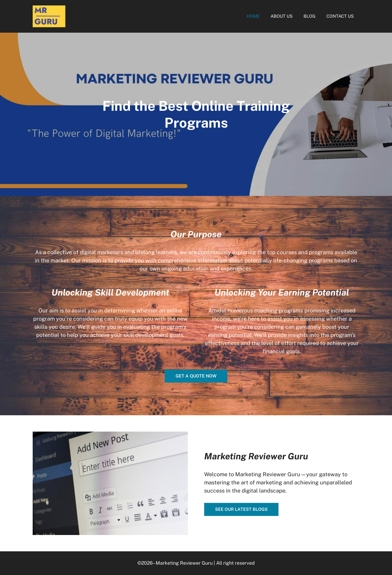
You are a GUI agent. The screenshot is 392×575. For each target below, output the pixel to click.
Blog (310, 16)
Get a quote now (196, 376)
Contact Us (340, 16)
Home (253, 16)
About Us (282, 16)
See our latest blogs (241, 509)
